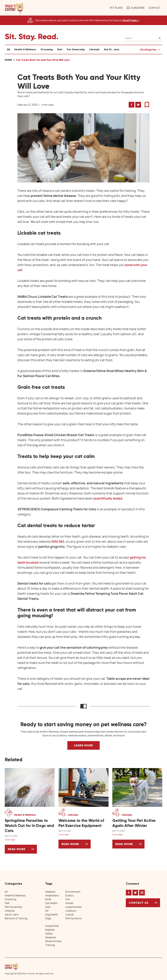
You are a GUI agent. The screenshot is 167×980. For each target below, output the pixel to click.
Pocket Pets (52, 926)
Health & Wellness (25, 49)
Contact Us (139, 903)
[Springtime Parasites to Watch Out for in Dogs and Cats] (30, 826)
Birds (48, 899)
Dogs (48, 918)
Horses (69, 903)
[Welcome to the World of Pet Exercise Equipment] (83, 823)
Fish (68, 899)
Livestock (71, 911)
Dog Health (52, 914)
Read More (22, 850)
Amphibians (52, 895)
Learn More (83, 745)
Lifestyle (94, 49)
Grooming (47, 49)
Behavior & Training (16, 918)
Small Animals (53, 941)
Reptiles (50, 930)
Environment (73, 892)
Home (8, 60)
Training (50, 945)
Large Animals (73, 907)
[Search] (144, 38)
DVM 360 (58, 541)
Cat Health (51, 903)
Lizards (69, 914)
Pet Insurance (73, 918)
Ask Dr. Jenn (112, 49)
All (8, 49)
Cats (48, 907)
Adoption (50, 892)
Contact (154, 8)
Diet (60, 49)
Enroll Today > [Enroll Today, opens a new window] (131, 20)
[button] (14, 8)
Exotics (69, 895)
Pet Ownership (76, 49)
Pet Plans (116, 8)
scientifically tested (109, 498)
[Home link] (29, 967)
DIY (47, 911)
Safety (49, 934)
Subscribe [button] (136, 8)
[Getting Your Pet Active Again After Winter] (137, 823)
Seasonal (51, 937)
